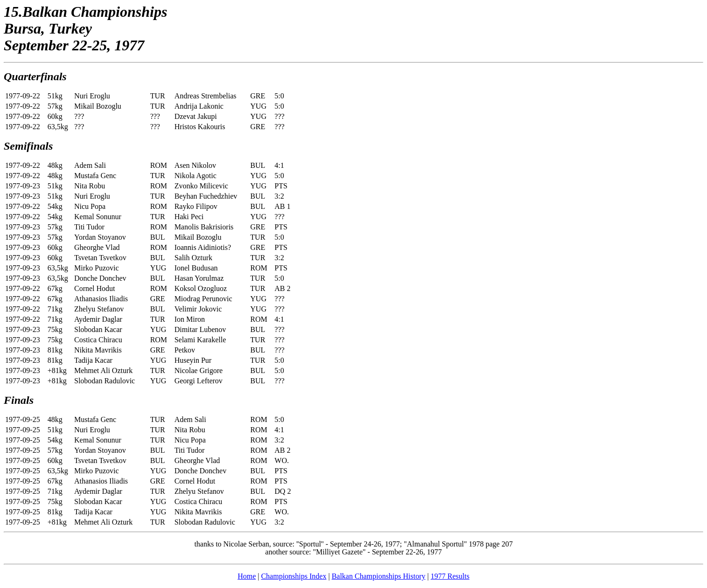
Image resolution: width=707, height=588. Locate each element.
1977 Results (450, 576)
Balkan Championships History (379, 576)
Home (247, 576)
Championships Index (294, 576)
